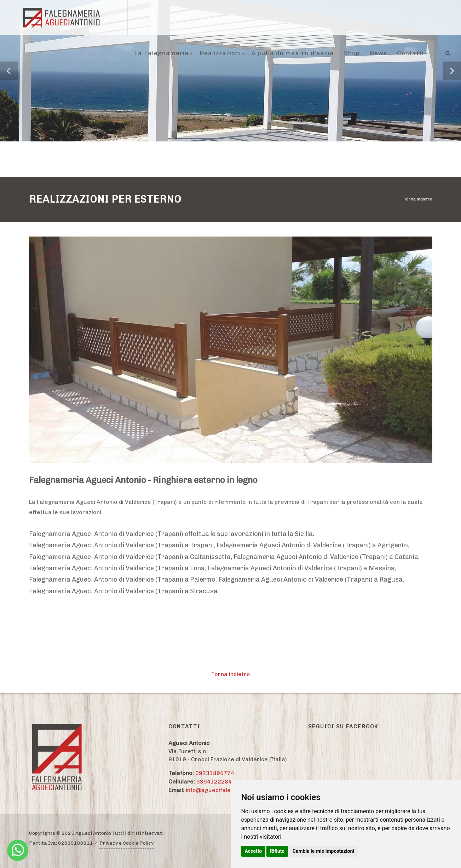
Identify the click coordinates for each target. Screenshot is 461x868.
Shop (352, 53)
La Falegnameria (162, 53)
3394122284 (214, 782)
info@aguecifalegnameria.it (224, 790)
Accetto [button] (253, 851)
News (378, 53)
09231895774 (215, 773)
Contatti (410, 53)
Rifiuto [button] (277, 851)
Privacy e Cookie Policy (126, 843)
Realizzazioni (220, 53)
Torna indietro (418, 199)
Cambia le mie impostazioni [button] (323, 851)
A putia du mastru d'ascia (293, 53)
